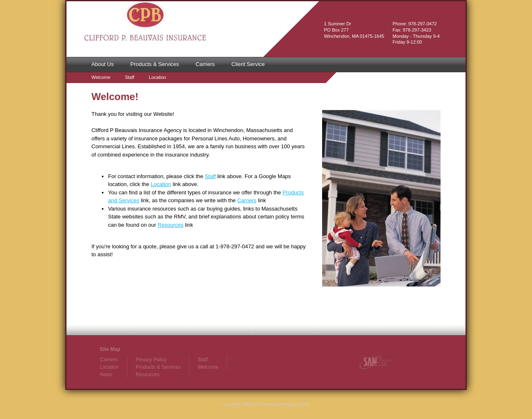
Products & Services (154, 64)
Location (158, 77)
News (106, 375)
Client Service (248, 64)
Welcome (101, 77)
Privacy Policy (151, 360)
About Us (102, 64)
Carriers (205, 64)
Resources (170, 225)
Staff (130, 77)
